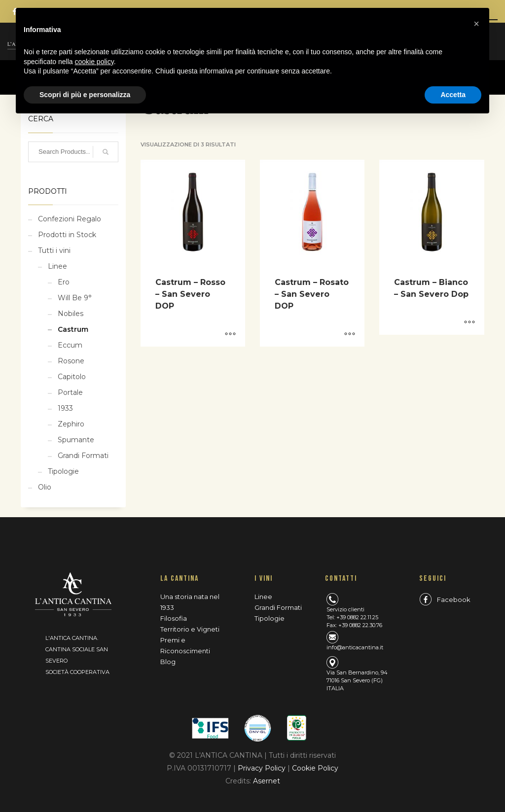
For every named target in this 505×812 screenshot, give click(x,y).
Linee (57, 266)
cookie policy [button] (94, 62)
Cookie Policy (315, 768)
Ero (64, 282)
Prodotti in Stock (67, 235)
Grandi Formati (83, 456)
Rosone (71, 361)
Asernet (267, 781)
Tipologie (63, 471)
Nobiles (71, 314)
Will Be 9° (75, 298)
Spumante (76, 440)
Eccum (70, 345)
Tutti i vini (54, 250)
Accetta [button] (453, 95)
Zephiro (71, 424)
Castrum (73, 329)
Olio (45, 487)
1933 (65, 408)
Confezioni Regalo (70, 219)
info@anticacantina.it (355, 647)
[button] (476, 24)
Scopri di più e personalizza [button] (85, 95)
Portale (70, 392)
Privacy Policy (263, 768)
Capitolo (72, 377)
